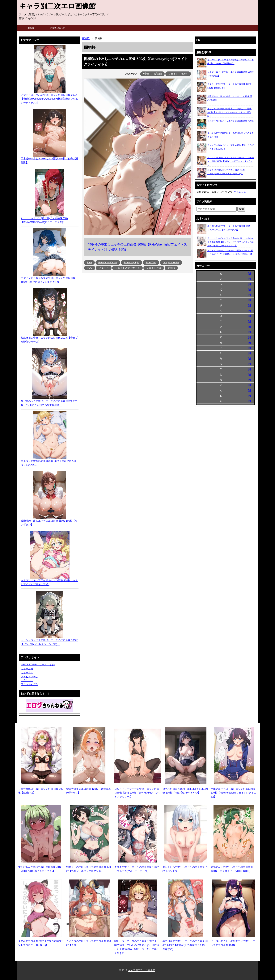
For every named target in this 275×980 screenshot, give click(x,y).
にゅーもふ (27, 672)
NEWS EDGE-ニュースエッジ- (38, 664)
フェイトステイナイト (127, 268)
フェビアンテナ (30, 676)
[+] (249, 273)
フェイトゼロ (154, 268)
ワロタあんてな (30, 684)
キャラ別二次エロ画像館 (57, 6)
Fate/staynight (131, 262)
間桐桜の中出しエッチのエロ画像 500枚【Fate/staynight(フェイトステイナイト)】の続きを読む (137, 247)
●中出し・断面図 (152, 74)
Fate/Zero (151, 262)
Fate (89, 262)
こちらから (240, 192)
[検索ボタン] (241, 209)
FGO (90, 268)
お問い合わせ (58, 28)
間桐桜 (171, 268)
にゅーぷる (27, 668)
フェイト (104, 268)
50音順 (31, 28)
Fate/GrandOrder (108, 262)
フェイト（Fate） (178, 74)
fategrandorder (171, 262)
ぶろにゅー (27, 680)
